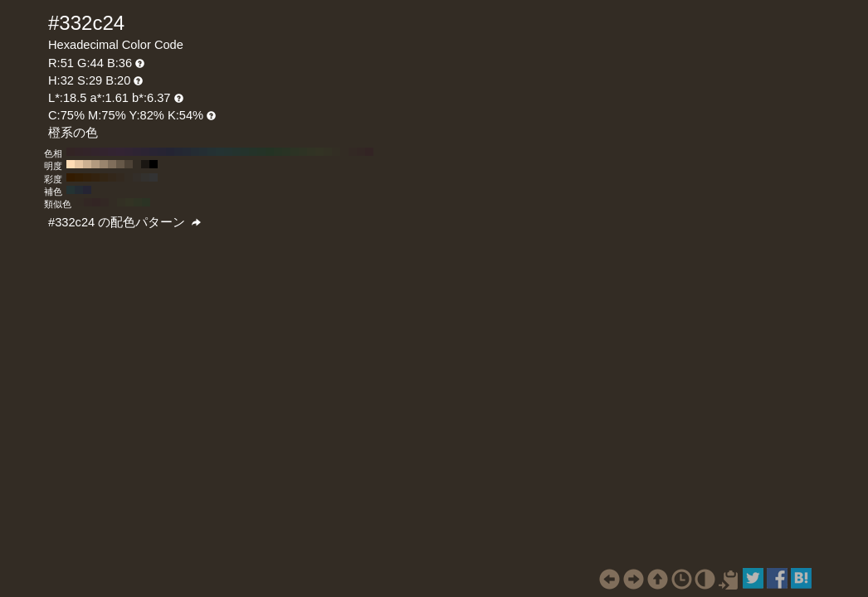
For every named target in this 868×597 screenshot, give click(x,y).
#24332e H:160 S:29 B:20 (237, 152)
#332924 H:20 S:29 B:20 (353, 152)
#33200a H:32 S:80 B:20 (87, 177)
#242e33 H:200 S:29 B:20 (203, 152)
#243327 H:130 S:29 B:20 (261, 152)
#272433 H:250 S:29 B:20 (162, 152)
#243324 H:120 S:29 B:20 (270, 152)
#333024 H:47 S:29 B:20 (121, 202)
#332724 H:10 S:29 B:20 (361, 152)
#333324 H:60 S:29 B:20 (319, 152)
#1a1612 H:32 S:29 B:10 (145, 164)
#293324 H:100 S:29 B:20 (286, 152)
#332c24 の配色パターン (124, 222)
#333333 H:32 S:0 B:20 (154, 177)
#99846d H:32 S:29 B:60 (104, 164)
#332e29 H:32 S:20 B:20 (137, 177)
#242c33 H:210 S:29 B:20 (195, 152)
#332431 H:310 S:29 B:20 (112, 152)
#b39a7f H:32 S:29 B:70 (95, 164)
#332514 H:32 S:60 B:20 (104, 177)
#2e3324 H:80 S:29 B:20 (303, 152)
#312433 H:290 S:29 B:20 (129, 152)
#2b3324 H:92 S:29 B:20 (146, 202)
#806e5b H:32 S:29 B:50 (112, 164)
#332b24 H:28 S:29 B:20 (80, 202)
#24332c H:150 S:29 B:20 (245, 152)
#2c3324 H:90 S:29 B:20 (295, 152)
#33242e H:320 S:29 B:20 (104, 152)
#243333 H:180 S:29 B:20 (220, 152)
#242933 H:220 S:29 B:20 (187, 152)
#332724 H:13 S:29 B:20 (88, 202)
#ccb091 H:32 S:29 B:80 (87, 164)
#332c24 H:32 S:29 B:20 (137, 164)
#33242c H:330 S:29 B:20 (95, 152)
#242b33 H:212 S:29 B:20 (79, 190)
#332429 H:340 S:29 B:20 (87, 152)
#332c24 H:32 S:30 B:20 (129, 177)
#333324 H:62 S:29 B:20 (129, 202)
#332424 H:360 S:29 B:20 (71, 152)
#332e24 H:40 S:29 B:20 (336, 152)
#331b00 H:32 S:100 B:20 (71, 177)
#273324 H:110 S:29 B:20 (278, 152)
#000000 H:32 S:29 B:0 (154, 164)
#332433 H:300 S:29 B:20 (120, 152)
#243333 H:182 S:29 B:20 (71, 190)
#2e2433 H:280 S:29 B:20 (137, 152)
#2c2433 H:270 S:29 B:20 (145, 152)
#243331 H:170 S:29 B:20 (228, 152)
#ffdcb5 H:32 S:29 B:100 (71, 164)
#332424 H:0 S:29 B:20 (369, 152)
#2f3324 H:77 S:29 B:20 (138, 202)
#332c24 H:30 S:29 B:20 (344, 152)
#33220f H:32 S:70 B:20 (95, 177)
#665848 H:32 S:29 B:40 (120, 164)
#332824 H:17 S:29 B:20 (105, 202)
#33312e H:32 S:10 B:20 (145, 177)
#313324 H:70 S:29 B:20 (311, 152)
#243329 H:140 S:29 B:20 (253, 152)
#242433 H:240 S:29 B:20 (170, 152)
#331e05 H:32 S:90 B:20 (79, 177)
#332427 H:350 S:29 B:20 (79, 152)
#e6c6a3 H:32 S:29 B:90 (79, 164)
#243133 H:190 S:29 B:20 (212, 152)
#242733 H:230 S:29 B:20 (178, 152)
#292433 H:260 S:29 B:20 (154, 152)
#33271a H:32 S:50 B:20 (112, 177)
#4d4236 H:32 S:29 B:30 (129, 164)
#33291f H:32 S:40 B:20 (120, 177)
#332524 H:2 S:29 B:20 (96, 202)
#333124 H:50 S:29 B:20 (328, 152)
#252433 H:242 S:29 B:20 (87, 190)
